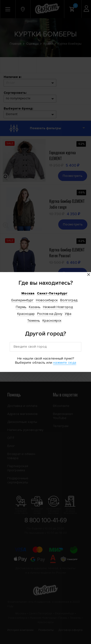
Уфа (68, 314)
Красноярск (52, 321)
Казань (35, 307)
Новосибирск (47, 300)
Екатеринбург (22, 300)
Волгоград (69, 300)
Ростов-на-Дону (50, 314)
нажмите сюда (65, 363)
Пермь (21, 307)
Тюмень (34, 321)
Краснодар (26, 314)
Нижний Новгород (58, 307)
